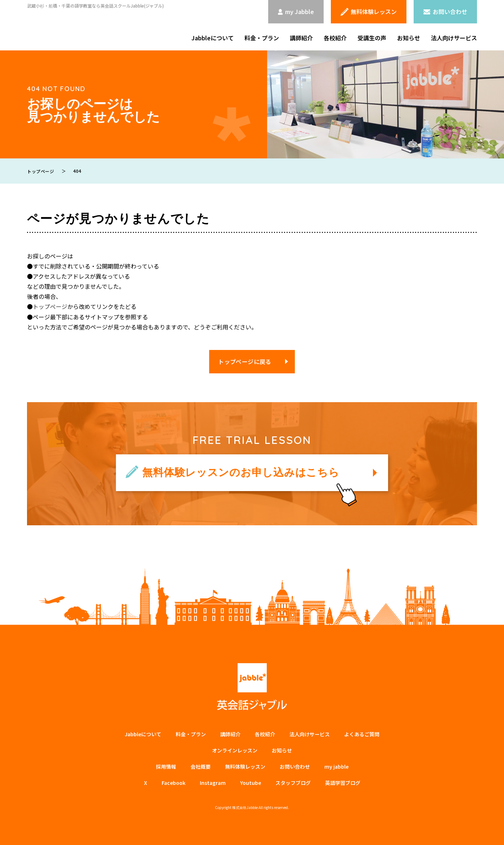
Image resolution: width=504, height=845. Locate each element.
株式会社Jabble (245, 807)
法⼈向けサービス (310, 734)
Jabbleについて (213, 38)
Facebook (174, 782)
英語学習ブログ (343, 782)
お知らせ (409, 38)
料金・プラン (262, 38)
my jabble (336, 766)
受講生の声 (372, 38)
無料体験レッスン (245, 766)
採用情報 (166, 766)
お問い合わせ (295, 766)
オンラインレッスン (235, 750)
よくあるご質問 (362, 734)
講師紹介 (301, 38)
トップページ (50, 306)
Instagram (213, 782)
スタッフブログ (293, 782)
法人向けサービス (454, 38)
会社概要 (201, 766)
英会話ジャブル (252, 686)
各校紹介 (335, 38)
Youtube (251, 782)
